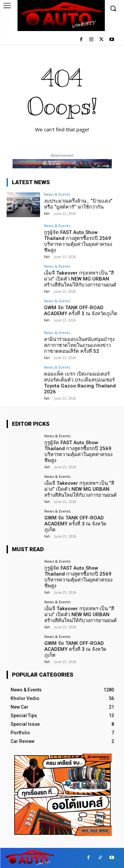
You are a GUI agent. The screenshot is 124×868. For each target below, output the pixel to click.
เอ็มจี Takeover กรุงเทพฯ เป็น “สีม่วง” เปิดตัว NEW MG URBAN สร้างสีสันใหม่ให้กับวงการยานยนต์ (80, 279)
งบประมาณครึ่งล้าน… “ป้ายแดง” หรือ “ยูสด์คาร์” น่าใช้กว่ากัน (78, 204)
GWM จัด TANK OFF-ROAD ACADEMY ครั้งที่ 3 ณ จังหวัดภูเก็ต (81, 311)
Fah (47, 214)
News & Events (57, 194)
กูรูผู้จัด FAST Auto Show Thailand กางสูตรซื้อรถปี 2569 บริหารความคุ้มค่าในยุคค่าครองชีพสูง (78, 241)
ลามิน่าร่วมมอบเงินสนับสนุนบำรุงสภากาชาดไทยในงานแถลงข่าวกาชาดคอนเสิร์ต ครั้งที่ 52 (79, 345)
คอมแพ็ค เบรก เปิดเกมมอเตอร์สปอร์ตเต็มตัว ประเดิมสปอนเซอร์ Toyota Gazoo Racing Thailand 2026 (80, 383)
